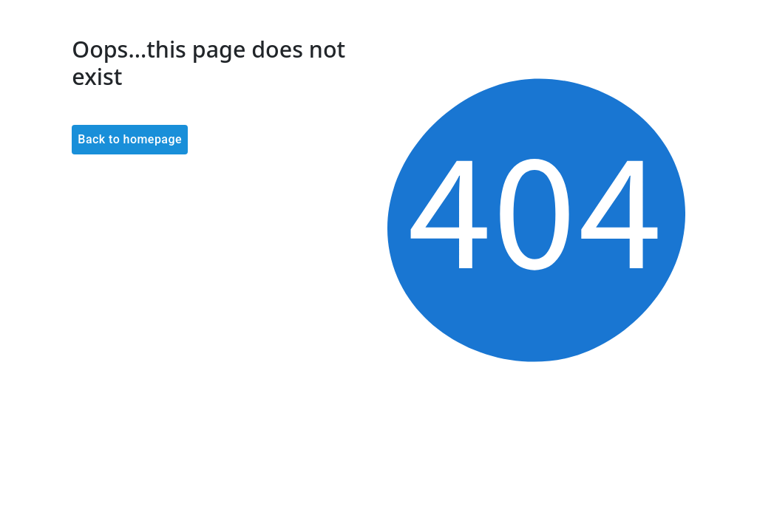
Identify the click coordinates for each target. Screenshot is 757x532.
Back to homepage (130, 139)
